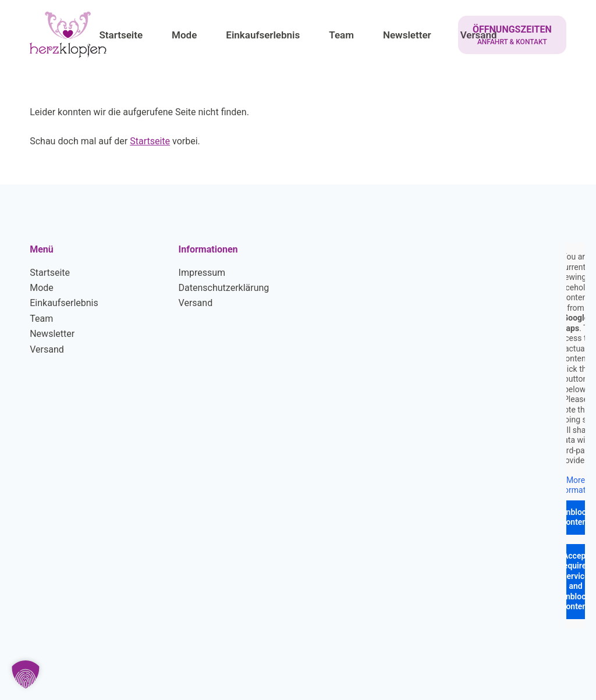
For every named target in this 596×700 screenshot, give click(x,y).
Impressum (202, 273)
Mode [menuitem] (184, 35)
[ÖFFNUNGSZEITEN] (512, 35)
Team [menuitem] (341, 35)
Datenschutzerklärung (224, 288)
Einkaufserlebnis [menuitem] (263, 35)
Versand (47, 349)
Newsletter (52, 334)
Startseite (150, 141)
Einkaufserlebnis (64, 303)
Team (41, 319)
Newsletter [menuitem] (407, 35)
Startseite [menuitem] (121, 35)
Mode (42, 288)
